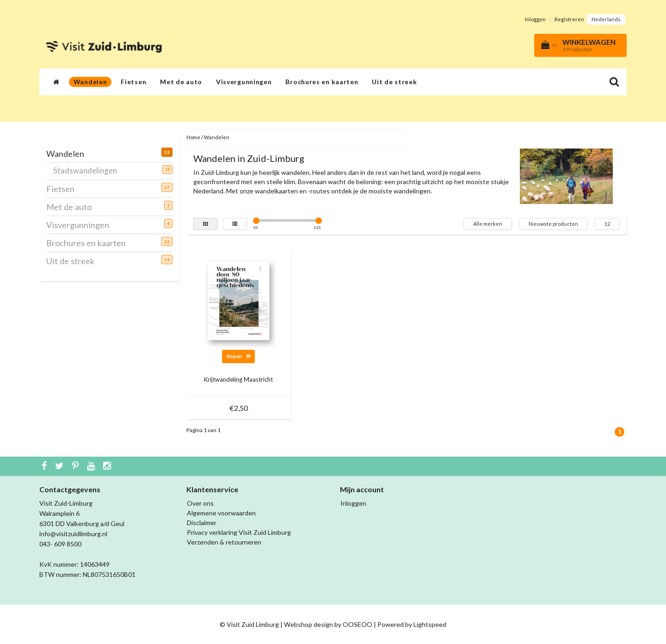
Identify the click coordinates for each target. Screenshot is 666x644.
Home (193, 137)
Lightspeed (430, 624)
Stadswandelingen (89, 170)
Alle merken (488, 224)
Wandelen (90, 82)
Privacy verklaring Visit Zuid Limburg (239, 532)
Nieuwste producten (553, 224)
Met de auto (181, 82)
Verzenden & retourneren (224, 542)
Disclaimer (202, 523)
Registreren (569, 19)
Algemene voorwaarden (221, 513)
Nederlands (606, 19)
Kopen (238, 356)
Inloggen (535, 19)
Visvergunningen (244, 82)
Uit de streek (394, 82)
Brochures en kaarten (322, 82)
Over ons (200, 503)
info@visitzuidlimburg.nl (73, 534)
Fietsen (133, 82)
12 (607, 224)
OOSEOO (358, 624)
